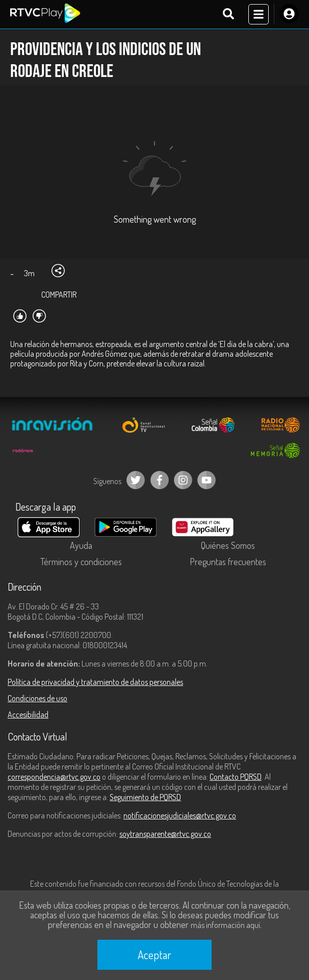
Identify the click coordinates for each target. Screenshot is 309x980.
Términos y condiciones (81, 562)
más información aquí (225, 925)
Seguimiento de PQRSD (145, 797)
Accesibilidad (28, 714)
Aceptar (154, 955)
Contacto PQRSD (236, 777)
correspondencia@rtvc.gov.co (54, 777)
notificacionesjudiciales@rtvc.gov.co (180, 815)
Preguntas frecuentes (228, 562)
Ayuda (81, 545)
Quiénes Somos (228, 545)
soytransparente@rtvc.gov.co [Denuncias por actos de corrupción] (165, 834)
